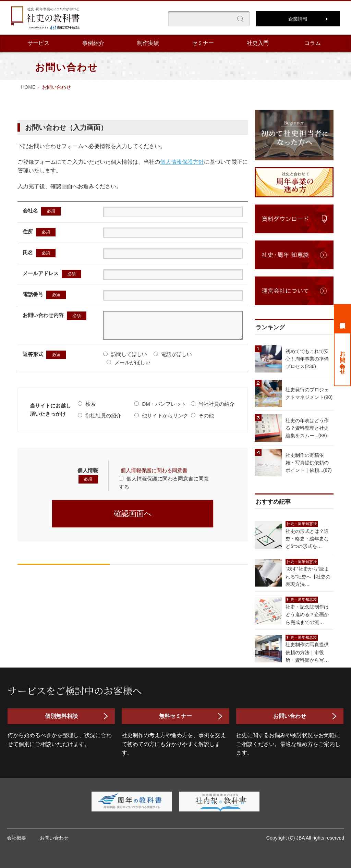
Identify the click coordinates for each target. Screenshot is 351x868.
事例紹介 (93, 43)
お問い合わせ (343, 359)
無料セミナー (175, 716)
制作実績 (148, 43)
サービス (38, 43)
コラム (313, 43)
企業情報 (298, 19)
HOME (28, 87)
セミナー (203, 43)
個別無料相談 (342, 318)
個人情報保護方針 (182, 162)
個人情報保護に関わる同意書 (154, 475)
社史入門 (258, 43)
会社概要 (16, 838)
